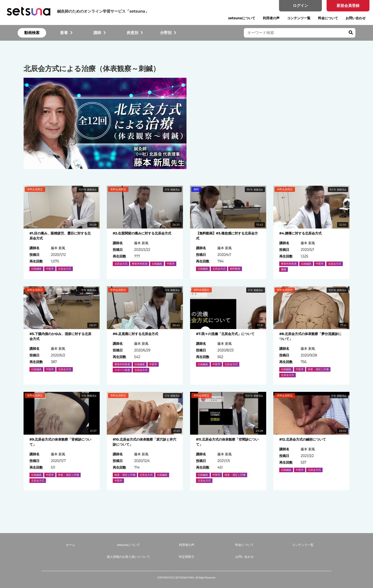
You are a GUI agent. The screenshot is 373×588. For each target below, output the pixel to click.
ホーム (71, 545)
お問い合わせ (356, 18)
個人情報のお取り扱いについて (128, 557)
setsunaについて (242, 18)
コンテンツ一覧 (299, 18)
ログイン (300, 6)
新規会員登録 (348, 6)
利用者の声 (271, 18)
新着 (66, 33)
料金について (328, 18)
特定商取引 (187, 557)
